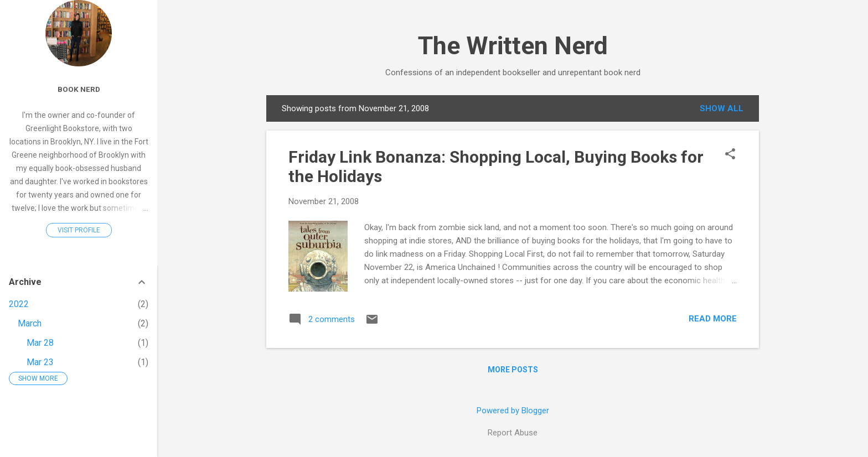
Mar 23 (40, 362)
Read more (713, 319)
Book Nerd (79, 89)
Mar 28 (40, 343)
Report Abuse (513, 433)
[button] (730, 155)
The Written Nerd (513, 46)
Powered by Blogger (513, 411)
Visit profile (79, 230)
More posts (513, 370)
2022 (19, 304)
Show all (722, 108)
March (30, 323)
